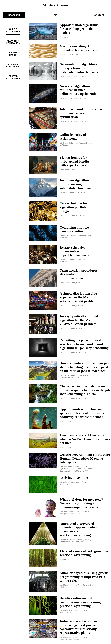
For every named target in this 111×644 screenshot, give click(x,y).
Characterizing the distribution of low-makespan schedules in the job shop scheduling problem (85, 390)
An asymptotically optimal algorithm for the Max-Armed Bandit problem (79, 320)
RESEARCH (14, 15)
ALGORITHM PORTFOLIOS (13, 42)
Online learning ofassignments (73, 136)
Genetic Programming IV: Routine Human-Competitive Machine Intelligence (85, 458)
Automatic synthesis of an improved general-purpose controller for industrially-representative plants (79, 627)
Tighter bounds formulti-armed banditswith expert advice (75, 161)
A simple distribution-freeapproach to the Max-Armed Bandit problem (78, 297)
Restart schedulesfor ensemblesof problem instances (75, 251)
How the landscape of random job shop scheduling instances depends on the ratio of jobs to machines (85, 367)
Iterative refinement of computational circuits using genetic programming (80, 602)
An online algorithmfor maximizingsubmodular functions (75, 184)
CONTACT (99, 15)
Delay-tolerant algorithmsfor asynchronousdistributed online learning (79, 68)
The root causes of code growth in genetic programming (84, 553)
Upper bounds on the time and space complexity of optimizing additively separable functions (82, 413)
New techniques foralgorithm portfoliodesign (74, 207)
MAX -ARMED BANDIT (13, 54)
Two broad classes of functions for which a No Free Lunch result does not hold (85, 439)
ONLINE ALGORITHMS (13, 30)
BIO (55, 15)
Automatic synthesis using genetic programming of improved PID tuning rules (84, 577)
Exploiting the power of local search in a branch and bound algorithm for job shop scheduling (84, 344)
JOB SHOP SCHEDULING (13, 66)
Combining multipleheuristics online (74, 229)
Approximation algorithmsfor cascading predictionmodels (79, 29)
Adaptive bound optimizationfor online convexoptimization (81, 113)
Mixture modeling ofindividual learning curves (79, 48)
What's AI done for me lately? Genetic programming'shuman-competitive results (81, 503)
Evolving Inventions (74, 478)
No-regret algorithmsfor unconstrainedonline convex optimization (79, 90)
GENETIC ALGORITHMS (13, 77)
